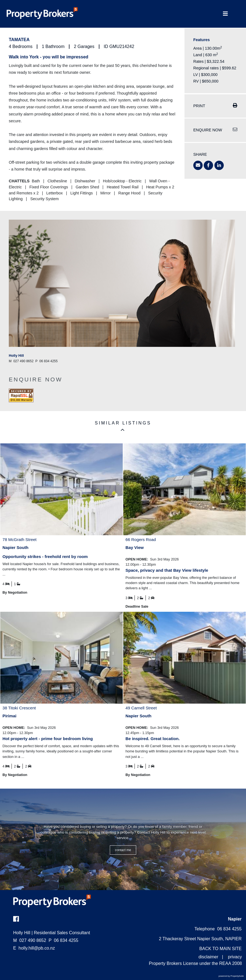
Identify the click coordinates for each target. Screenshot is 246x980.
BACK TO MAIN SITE (220, 949)
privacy (235, 957)
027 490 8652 (30, 940)
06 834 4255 (63, 940)
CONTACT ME (123, 850)
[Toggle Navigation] (226, 14)
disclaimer (208, 957)
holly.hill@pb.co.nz (37, 948)
